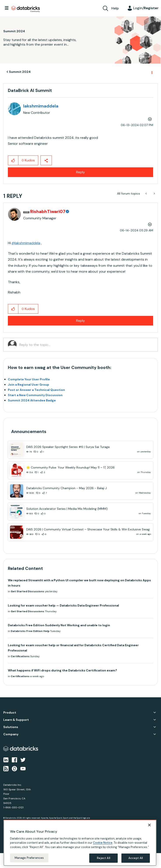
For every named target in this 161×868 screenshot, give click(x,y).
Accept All (136, 858)
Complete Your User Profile (29, 379)
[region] (80, 843)
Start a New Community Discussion (35, 395)
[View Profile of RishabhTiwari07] (52, 211)
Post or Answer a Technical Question (36, 390)
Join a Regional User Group (29, 385)
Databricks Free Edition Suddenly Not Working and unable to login (59, 625)
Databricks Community (26, 9)
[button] (13, 160)
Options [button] (152, 72)
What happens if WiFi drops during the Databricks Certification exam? (62, 670)
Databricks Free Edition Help (30, 631)
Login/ (146, 8)
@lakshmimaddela (26, 243)
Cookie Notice (103, 843)
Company (11, 734)
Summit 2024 (20, 72)
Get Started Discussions (27, 591)
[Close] (149, 825)
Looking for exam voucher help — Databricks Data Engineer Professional (63, 605)
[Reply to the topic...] (86, 345)
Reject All (104, 858)
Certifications (20, 656)
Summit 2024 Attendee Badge (32, 400)
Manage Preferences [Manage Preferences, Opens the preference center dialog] (29, 858)
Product (10, 713)
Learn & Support (16, 720)
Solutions (11, 727)
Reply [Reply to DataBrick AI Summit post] (80, 172)
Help (115, 8)
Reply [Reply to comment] (80, 321)
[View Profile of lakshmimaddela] (41, 106)
